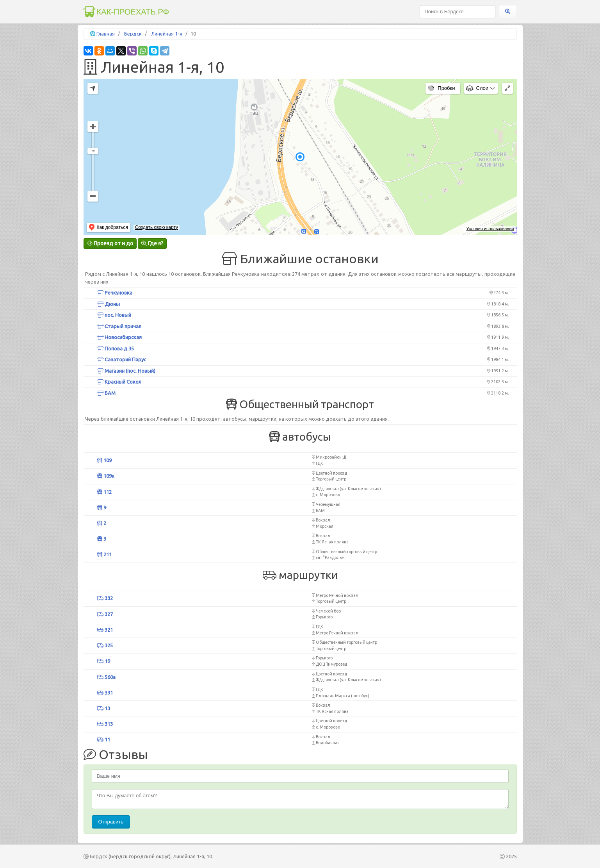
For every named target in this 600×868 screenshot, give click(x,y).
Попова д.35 (116, 348)
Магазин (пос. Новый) (126, 371)
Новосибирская (119, 337)
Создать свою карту (157, 227)
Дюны (109, 304)
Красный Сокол (119, 382)
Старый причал (119, 326)
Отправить (111, 822)
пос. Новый (114, 315)
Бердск (133, 34)
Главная (106, 34)
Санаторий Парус (122, 359)
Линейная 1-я (167, 34)
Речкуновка (115, 293)
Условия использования (490, 229)
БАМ (106, 393)
